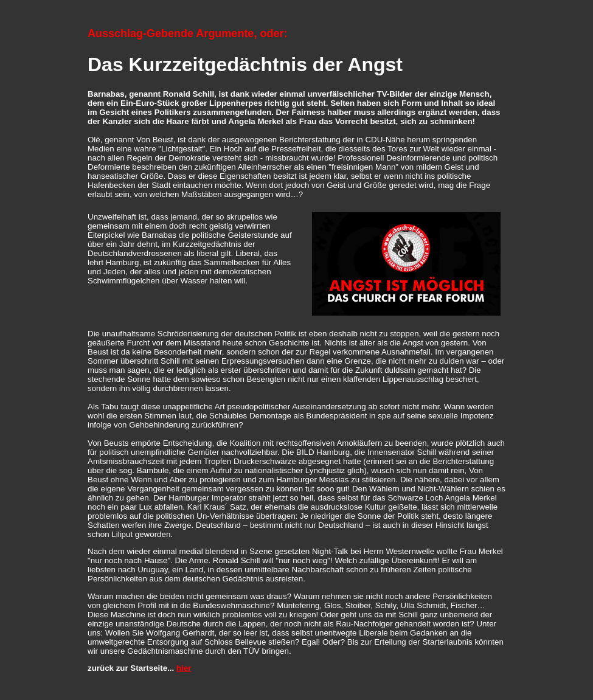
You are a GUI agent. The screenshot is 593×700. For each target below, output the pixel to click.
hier (184, 668)
